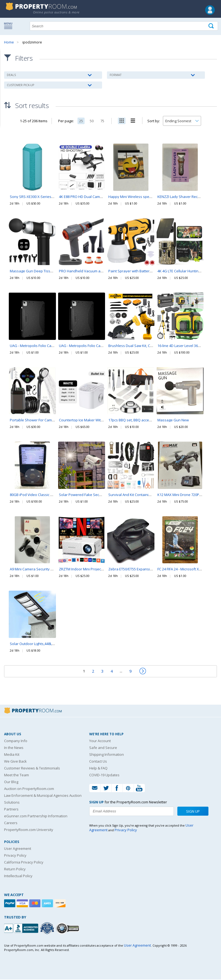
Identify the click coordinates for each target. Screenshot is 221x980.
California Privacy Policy (24, 863)
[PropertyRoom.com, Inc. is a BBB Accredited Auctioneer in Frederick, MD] (22, 928)
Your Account (100, 741)
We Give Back (15, 762)
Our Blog (11, 782)
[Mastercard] (35, 904)
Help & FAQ (98, 769)
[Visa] (23, 904)
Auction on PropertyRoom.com (29, 789)
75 (102, 122)
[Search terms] (124, 26)
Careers (11, 823)
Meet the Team (17, 775)
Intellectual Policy (18, 876)
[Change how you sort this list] (182, 122)
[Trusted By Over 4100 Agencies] (48, 929)
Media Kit (12, 755)
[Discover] (61, 904)
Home (9, 42)
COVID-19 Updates (104, 775)
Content (5, 69)
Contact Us (98, 762)
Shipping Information (107, 755)
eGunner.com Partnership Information (36, 816)
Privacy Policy (15, 856)
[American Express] (48, 904)
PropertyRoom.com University (29, 830)
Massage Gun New (173, 421)
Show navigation (10, 25)
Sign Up (193, 812)
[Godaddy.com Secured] (68, 929)
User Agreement (18, 849)
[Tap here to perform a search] (212, 26)
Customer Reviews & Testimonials (32, 769)
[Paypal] (10, 904)
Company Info (16, 741)
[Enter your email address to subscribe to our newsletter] (132, 812)
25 (81, 122)
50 (92, 122)
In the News (14, 748)
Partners (11, 810)
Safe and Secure (103, 748)
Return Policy (15, 870)
